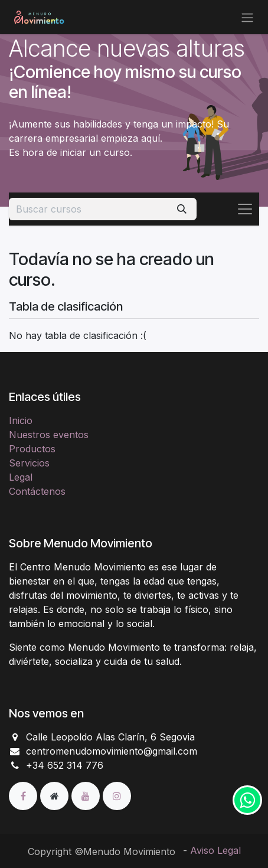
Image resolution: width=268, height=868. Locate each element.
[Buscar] (182, 209)
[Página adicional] (56, 795)
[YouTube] (87, 795)
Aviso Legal (215, 850)
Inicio (21, 420)
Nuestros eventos (49, 435)
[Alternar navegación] (247, 17)
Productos (32, 449)
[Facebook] (24, 795)
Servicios (29, 463)
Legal (21, 477)
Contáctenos (37, 491)
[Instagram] (117, 795)
